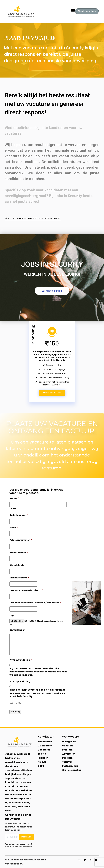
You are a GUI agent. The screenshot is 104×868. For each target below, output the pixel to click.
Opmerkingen (17, 630)
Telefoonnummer (21, 540)
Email (14, 528)
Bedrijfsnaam (19, 515)
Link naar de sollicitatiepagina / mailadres (35, 603)
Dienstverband (19, 578)
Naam (14, 498)
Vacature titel (19, 553)
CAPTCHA (15, 703)
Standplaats (18, 565)
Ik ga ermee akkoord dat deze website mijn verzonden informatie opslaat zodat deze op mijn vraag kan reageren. (38, 672)
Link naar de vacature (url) (26, 590)
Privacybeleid (25, 847)
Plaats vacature (87, 11)
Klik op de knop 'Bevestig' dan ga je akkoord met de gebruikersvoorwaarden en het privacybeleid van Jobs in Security (37, 693)
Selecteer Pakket (52, 393)
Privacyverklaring (21, 660)
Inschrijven (26, 837)
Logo (12, 615)
